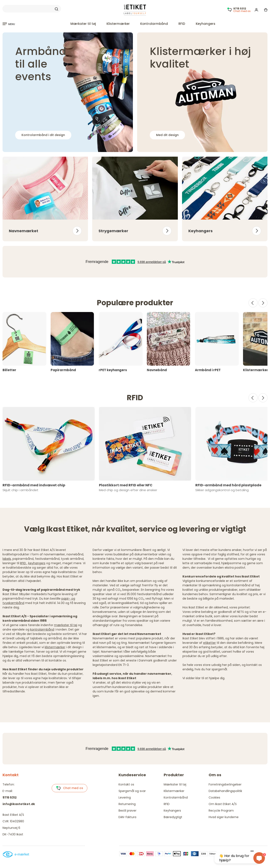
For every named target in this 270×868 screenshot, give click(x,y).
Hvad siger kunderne (224, 817)
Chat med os (70, 788)
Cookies (214, 797)
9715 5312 (10, 797)
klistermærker (55, 647)
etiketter (209, 643)
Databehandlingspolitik (225, 791)
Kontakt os (126, 784)
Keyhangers (206, 24)
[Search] (32, 9)
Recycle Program (221, 811)
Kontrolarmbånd (154, 24)
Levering (125, 797)
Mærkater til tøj (83, 24)
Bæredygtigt (173, 817)
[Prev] (253, 303)
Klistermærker (118, 24)
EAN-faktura (127, 817)
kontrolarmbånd (42, 629)
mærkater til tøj (66, 625)
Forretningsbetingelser (225, 784)
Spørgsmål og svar (132, 791)
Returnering (127, 804)
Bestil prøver (128, 811)
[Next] (263, 303)
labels (7, 559)
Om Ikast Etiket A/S (223, 804)
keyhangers (37, 563)
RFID (182, 24)
